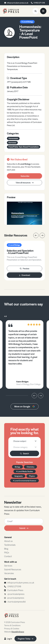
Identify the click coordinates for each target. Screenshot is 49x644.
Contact (8, 556)
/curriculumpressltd (17, 602)
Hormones (12, 143)
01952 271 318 (39, 3)
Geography (18, 476)
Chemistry (30, 467)
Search (24, 453)
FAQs (7, 552)
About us (8, 541)
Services (8, 566)
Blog (6, 549)
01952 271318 (14, 586)
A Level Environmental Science (24, 481)
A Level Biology (27, 22)
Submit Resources (13, 569)
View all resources (25, 182)
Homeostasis (13, 138)
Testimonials (10, 545)
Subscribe (25, 176)
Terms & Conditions (12, 625)
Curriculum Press (15, 590)
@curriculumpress (16, 594)
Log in (8, 639)
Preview (25, 268)
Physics (32, 476)
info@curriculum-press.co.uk (18, 3)
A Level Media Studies (25, 471)
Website (14, 632)
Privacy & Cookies (12, 628)
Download (25, 275)
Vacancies (9, 573)
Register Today (25, 639)
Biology (17, 467)
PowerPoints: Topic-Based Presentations (24, 147)
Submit (24, 528)
